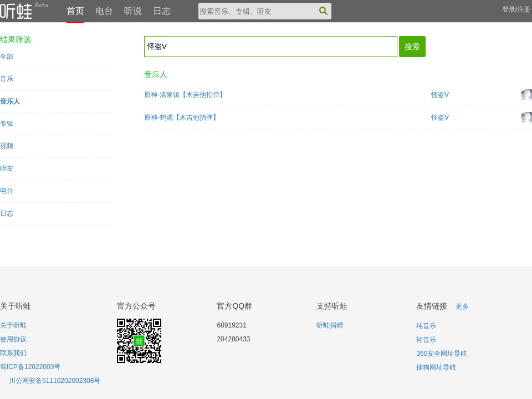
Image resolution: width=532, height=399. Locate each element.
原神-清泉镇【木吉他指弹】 (185, 95)
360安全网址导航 (442, 354)
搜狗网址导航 (436, 367)
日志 (162, 11)
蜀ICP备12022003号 (30, 367)
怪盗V (440, 95)
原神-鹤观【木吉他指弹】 (182, 117)
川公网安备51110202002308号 (55, 381)
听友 (7, 168)
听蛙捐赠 (330, 325)
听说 (133, 11)
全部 (7, 57)
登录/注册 (516, 9)
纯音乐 (426, 326)
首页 (75, 11)
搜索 (412, 47)
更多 (462, 306)
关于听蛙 (13, 325)
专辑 (7, 124)
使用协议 (13, 339)
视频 (7, 146)
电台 (104, 11)
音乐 (7, 79)
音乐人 (10, 101)
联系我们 (13, 353)
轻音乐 (426, 340)
